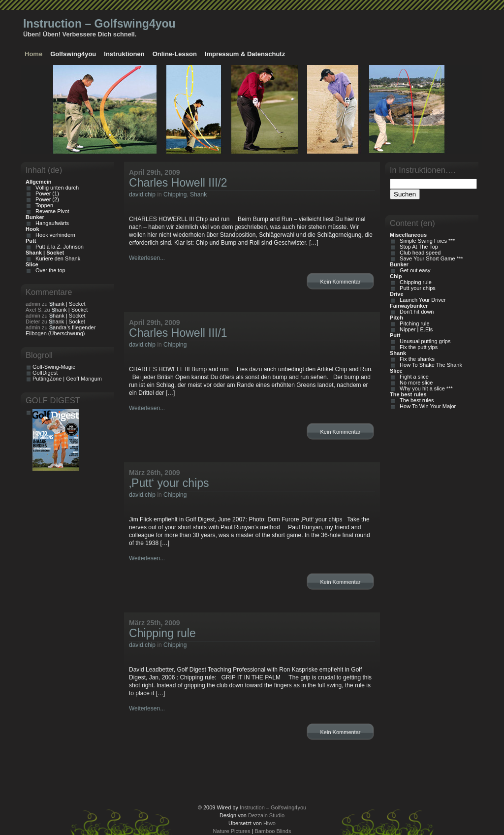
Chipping (175, 194)
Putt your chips (416, 288)
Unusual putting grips (424, 341)
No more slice (415, 383)
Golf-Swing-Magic (54, 367)
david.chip (142, 194)
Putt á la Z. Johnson (58, 247)
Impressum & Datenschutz (245, 54)
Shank (198, 194)
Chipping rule (162, 633)
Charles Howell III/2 (178, 183)
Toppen (43, 205)
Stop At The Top (417, 247)
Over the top (49, 270)
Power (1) (46, 193)
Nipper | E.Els (415, 329)
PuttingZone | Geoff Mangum (67, 379)
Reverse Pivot (51, 211)
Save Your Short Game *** (430, 258)
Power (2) (46, 199)
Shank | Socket (67, 304)
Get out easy (413, 270)
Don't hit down (415, 312)
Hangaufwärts (51, 223)
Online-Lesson (175, 54)
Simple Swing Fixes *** (426, 241)
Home (33, 54)
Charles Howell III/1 (178, 333)
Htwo (269, 823)
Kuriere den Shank (56, 258)
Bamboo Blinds (273, 831)
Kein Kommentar (341, 282)
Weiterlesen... (147, 258)
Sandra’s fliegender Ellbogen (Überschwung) (61, 330)
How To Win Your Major (426, 406)
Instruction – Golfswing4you (99, 24)
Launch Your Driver (421, 300)
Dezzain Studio (266, 815)
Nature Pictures (232, 831)
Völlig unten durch (56, 188)
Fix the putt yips (417, 347)
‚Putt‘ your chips (169, 483)
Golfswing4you (73, 54)
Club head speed (419, 253)
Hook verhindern (54, 235)
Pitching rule (413, 323)
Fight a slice (413, 377)
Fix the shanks (416, 359)
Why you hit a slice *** (425, 388)
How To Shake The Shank (429, 365)
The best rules (415, 400)
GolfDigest (45, 373)
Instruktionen (124, 54)
